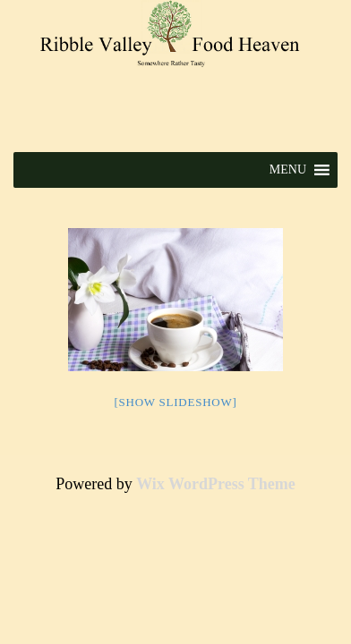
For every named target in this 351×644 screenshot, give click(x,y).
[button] (288, 170)
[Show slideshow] (175, 402)
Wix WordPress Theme (216, 484)
